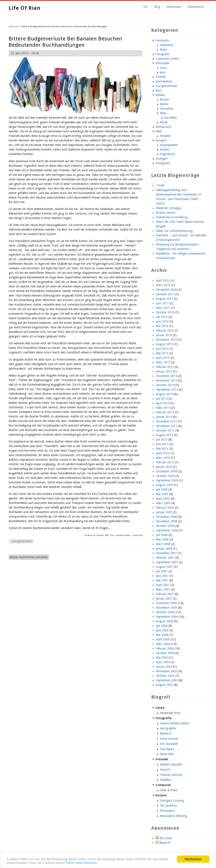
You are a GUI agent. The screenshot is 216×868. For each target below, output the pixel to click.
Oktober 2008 (165, 526)
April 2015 (163, 358)
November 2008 (167, 521)
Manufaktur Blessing (173, 816)
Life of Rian (25, 8)
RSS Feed (164, 838)
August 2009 (165, 485)
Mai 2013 (162, 449)
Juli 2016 (162, 317)
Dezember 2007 (167, 553)
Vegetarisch (167, 154)
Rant (159, 90)
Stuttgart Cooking (172, 801)
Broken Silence (166, 213)
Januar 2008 (164, 549)
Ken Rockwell (169, 744)
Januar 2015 (164, 371)
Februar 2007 (165, 594)
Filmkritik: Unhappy (169, 208)
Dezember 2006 (167, 603)
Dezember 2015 (167, 340)
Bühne (164, 104)
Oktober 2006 (165, 612)
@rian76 (163, 843)
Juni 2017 (162, 303)
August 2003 (165, 685)
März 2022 (163, 285)
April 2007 (163, 585)
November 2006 (167, 608)
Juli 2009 (162, 489)
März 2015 (163, 362)
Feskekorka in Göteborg (172, 217)
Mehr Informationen (82, 863)
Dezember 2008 (167, 517)
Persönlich (162, 40)
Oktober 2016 (165, 312)
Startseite (14, 26)
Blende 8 (166, 733)
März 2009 (163, 503)
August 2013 (165, 435)
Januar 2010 (164, 467)
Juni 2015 (162, 349)
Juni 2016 (162, 321)
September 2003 (167, 680)
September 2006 (167, 617)
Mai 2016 (162, 326)
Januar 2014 (164, 417)
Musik (164, 122)
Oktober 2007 (165, 558)
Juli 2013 (162, 440)
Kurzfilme (170, 118)
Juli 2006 (162, 626)
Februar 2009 (165, 508)
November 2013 (167, 426)
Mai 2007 (162, 580)
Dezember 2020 (167, 290)
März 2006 (163, 644)
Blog (157, 7)
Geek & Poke (168, 790)
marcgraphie (168, 728)
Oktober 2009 (165, 476)
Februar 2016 (165, 331)
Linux (163, 68)
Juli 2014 (162, 399)
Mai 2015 (162, 353)
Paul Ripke (167, 749)
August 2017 (165, 299)
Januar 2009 (164, 512)
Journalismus (164, 81)
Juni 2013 (162, 444)
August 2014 (165, 394)
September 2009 (167, 480)
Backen (165, 149)
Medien (160, 95)
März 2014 (163, 408)
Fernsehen (167, 109)
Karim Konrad (169, 739)
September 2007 (167, 562)
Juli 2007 (162, 571)
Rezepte (161, 140)
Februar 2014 (165, 412)
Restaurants (163, 127)
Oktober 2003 (165, 676)
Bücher (164, 99)
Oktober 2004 (165, 653)
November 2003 (167, 671)
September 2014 (167, 390)
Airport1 (165, 770)
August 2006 (165, 621)
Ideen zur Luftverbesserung (174, 231)
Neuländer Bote (170, 713)
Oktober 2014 (165, 385)
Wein (159, 131)
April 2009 (163, 499)
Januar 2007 (164, 598)
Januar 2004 (164, 667)
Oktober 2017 (165, 294)
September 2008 (167, 530)
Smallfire (165, 780)
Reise (163, 50)
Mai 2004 (162, 658)
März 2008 (163, 544)
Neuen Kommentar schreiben (29, 557)
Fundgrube (163, 163)
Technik (161, 77)
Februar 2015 (165, 367)
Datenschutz (196, 7)
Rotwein (165, 136)
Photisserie (167, 811)
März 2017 (163, 308)
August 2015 (165, 344)
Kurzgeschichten (22, 541)
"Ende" (161, 185)
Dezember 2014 (167, 376)
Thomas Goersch (171, 775)
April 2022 (163, 281)
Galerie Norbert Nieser (175, 723)
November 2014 (167, 380)
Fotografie (162, 54)
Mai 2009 (162, 494)
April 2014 (163, 403)
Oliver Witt (167, 754)
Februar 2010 (165, 462)
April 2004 (163, 662)
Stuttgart (162, 159)
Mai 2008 (162, 539)
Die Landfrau (168, 805)
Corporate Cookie (167, 59)
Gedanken (167, 45)
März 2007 (163, 589)
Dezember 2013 (167, 421)
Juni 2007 (162, 576)
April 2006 (163, 639)
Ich (145, 7)
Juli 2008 (162, 535)
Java (163, 72)
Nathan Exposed (171, 764)
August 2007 (165, 567)
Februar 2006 (165, 648)
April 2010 (163, 453)
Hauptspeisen (169, 145)
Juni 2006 (162, 630)
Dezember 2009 (167, 471)
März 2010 (163, 458)
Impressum (174, 7)
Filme (163, 113)
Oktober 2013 (165, 430)
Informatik (162, 63)
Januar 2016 (164, 335)
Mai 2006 (162, 635)
